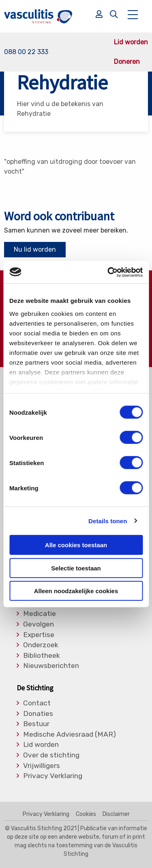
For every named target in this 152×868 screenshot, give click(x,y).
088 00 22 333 (26, 52)
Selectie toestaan (76, 568)
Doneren (127, 62)
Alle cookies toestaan (76, 545)
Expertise (39, 635)
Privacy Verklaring (53, 776)
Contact (37, 703)
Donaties (38, 714)
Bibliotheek (42, 656)
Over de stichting (51, 755)
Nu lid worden (35, 249)
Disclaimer (116, 814)
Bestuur (36, 724)
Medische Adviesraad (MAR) (70, 735)
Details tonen (108, 521)
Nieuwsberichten (51, 666)
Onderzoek (41, 645)
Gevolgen (39, 624)
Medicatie (40, 614)
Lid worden (131, 42)
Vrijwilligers (42, 766)
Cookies (86, 814)
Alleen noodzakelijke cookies (76, 591)
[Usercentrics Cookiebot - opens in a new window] (108, 272)
